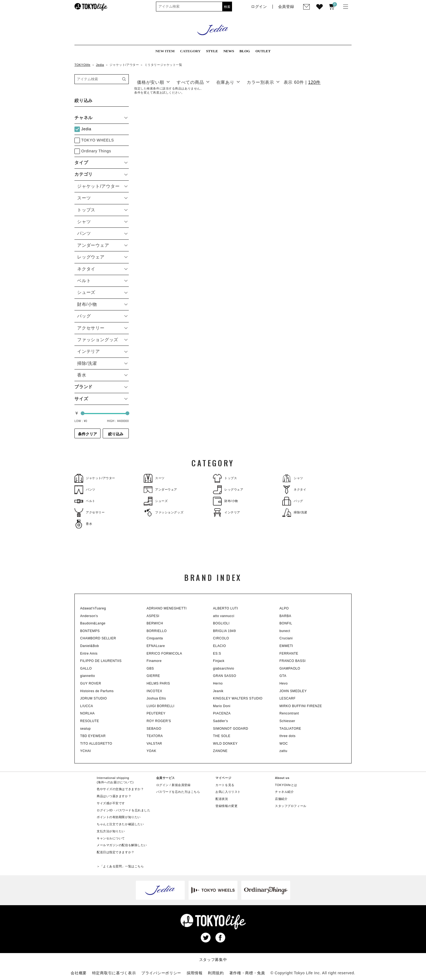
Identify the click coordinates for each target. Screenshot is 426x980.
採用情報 (195, 973)
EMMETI (286, 646)
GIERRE (154, 676)
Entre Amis (89, 654)
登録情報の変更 (226, 806)
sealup (85, 729)
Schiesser (287, 721)
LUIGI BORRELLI (161, 706)
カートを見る (225, 785)
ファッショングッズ (164, 512)
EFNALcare (156, 646)
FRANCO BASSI (293, 661)
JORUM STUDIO (94, 698)
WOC (284, 744)
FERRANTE (289, 654)
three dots (288, 736)
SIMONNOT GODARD (231, 729)
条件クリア (87, 434)
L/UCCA (87, 706)
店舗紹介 (281, 799)
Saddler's (220, 721)
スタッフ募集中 (213, 960)
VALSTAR (154, 744)
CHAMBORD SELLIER (98, 638)
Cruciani (286, 638)
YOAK (152, 751)
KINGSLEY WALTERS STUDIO (238, 698)
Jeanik (218, 691)
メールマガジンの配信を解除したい (122, 845)
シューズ (156, 501)
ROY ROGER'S (159, 721)
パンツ (85, 490)
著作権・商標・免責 (247, 973)
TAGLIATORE (290, 729)
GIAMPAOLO (290, 668)
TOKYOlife (82, 65)
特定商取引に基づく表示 (114, 973)
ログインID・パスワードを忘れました (123, 810)
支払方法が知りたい (111, 831)
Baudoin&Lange (93, 623)
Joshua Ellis (156, 698)
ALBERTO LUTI (225, 608)
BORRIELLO (157, 631)
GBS (150, 668)
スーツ (154, 478)
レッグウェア (228, 490)
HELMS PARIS (158, 683)
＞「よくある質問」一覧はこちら (120, 866)
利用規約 (216, 973)
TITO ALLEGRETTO (96, 744)
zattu (284, 751)
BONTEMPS (90, 631)
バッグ (293, 501)
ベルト (85, 501)
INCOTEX (155, 691)
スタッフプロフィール (291, 806)
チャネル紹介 (284, 792)
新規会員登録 (181, 785)
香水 (83, 524)
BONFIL (286, 623)
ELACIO (220, 646)
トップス (225, 478)
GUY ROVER (91, 683)
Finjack (219, 661)
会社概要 (79, 973)
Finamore (154, 661)
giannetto (88, 676)
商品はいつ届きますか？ (114, 796)
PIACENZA (222, 713)
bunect (285, 631)
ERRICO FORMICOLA (165, 654)
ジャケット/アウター (95, 478)
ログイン (162, 785)
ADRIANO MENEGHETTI (167, 608)
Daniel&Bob (90, 646)
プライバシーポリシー (161, 973)
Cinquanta (155, 638)
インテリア (227, 512)
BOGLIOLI (221, 623)
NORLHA (87, 713)
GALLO (86, 668)
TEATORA (155, 736)
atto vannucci (224, 616)
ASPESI (153, 616)
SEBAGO (154, 729)
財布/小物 (225, 501)
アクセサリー (90, 512)
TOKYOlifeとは (286, 785)
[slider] (83, 413)
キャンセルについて (111, 838)
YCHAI (86, 751)
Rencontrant (289, 713)
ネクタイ (294, 490)
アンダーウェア (160, 490)
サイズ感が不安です (111, 803)
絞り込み (116, 434)
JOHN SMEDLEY (293, 691)
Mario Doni (222, 706)
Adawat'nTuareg (93, 608)
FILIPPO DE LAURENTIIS (101, 661)
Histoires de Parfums (97, 691)
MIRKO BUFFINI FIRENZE (301, 706)
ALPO (284, 608)
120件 (314, 82)
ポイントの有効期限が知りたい (119, 817)
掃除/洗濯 (295, 512)
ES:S (217, 654)
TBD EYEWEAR (93, 736)
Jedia (100, 65)
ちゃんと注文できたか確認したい (120, 824)
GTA (283, 676)
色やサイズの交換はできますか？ (120, 789)
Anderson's (89, 616)
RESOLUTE (90, 721)
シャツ (293, 478)
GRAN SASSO (225, 676)
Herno (218, 683)
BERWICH (155, 623)
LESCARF (288, 698)
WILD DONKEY (225, 744)
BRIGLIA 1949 (224, 631)
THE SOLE (222, 736)
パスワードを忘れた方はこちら (178, 792)
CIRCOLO (221, 638)
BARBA (286, 616)
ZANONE (220, 751)
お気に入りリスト (228, 792)
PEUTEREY (156, 713)
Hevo (284, 683)
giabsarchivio (224, 668)
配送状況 (222, 799)
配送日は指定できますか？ (116, 852)
